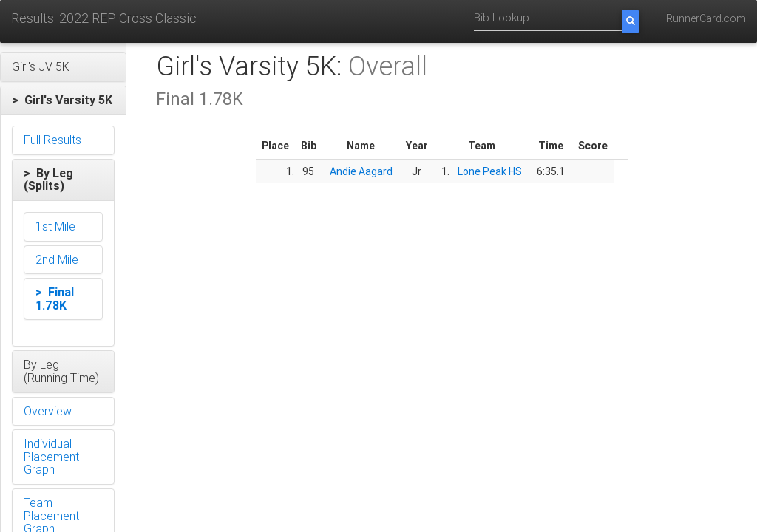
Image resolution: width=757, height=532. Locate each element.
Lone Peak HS (490, 171)
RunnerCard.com (706, 18)
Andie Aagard (361, 171)
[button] (63, 67)
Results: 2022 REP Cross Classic (104, 18)
